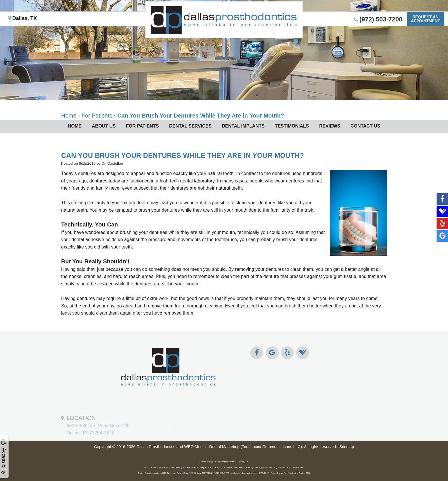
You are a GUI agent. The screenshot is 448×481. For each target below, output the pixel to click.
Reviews (330, 126)
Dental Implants (243, 126)
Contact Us (365, 126)
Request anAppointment (425, 19)
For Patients (142, 126)
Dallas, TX (22, 18)
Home (75, 126)
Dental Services (190, 126)
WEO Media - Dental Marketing (212, 447)
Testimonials (292, 126)
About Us (104, 126)
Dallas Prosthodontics (156, 447)
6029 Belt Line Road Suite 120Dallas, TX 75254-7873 (98, 434)
